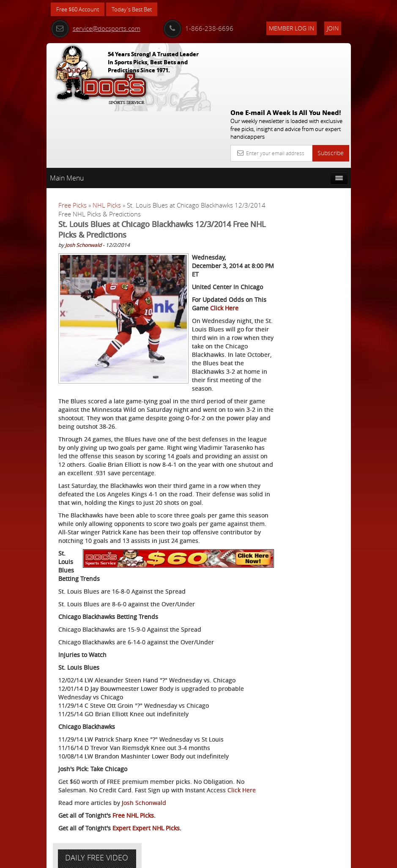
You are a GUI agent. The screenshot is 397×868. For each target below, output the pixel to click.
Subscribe (331, 91)
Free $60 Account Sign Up (307, 332)
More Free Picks (313, 181)
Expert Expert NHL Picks (146, 828)
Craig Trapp (312, 258)
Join (333, 28)
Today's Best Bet (138, 10)
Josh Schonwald (83, 183)
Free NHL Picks (133, 815)
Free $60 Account (80, 10)
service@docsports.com (96, 28)
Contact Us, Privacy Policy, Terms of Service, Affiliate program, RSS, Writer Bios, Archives (249, 858)
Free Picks (73, 143)
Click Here (93, 790)
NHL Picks (107, 143)
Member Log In (292, 28)
